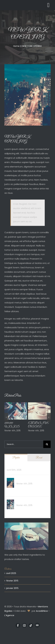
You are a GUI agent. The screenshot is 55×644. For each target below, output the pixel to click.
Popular (16, 458)
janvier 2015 (12, 588)
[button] (6, 417)
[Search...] (24, 444)
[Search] (47, 444)
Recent (39, 458)
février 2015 (12, 581)
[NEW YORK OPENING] (10, 480)
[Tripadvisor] (37, 625)
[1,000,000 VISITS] (10, 502)
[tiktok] (31, 625)
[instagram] (24, 625)
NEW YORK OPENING (27, 480)
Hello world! (13, 466)
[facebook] (18, 625)
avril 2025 (11, 573)
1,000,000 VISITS (24, 501)
